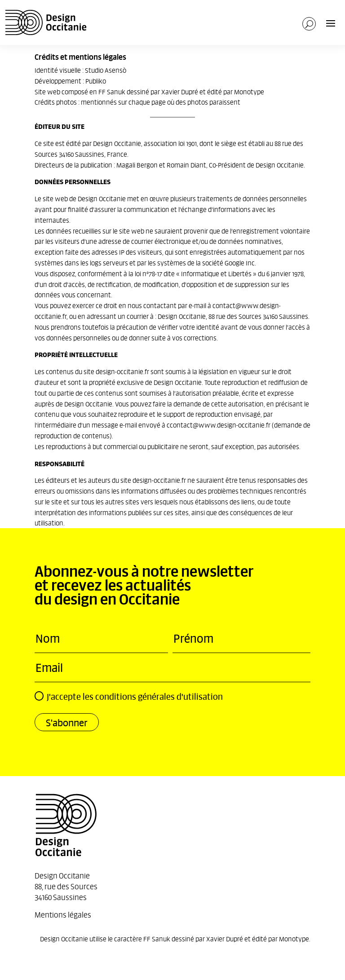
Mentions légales (63, 914)
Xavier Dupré (180, 91)
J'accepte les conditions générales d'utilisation (129, 696)
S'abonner (67, 722)
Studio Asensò (106, 70)
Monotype (249, 91)
